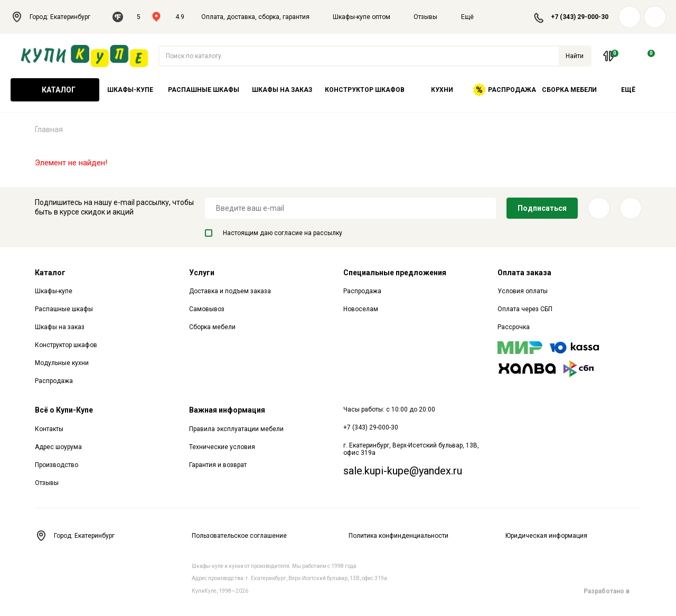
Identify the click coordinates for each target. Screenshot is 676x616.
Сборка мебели (569, 90)
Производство (57, 465)
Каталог (55, 90)
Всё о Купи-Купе (64, 410)
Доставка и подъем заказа (230, 291)
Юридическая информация (546, 536)
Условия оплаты (523, 291)
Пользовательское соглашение (239, 536)
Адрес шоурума (58, 447)
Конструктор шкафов (365, 90)
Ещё (474, 17)
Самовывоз (207, 309)
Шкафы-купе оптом (362, 17)
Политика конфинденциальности (398, 536)
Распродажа (504, 90)
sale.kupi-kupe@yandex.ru (403, 471)
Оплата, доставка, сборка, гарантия (255, 17)
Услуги (202, 273)
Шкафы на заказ (282, 90)
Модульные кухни (62, 363)
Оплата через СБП (525, 309)
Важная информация (227, 410)
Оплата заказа (524, 273)
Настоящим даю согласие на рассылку (274, 233)
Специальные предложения (395, 273)
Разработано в (612, 591)
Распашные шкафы (204, 90)
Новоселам (361, 309)
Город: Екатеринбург (56, 17)
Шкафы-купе (130, 90)
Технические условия (222, 447)
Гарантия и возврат (218, 465)
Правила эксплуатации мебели (236, 429)
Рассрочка (514, 327)
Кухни (442, 90)
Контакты (49, 429)
